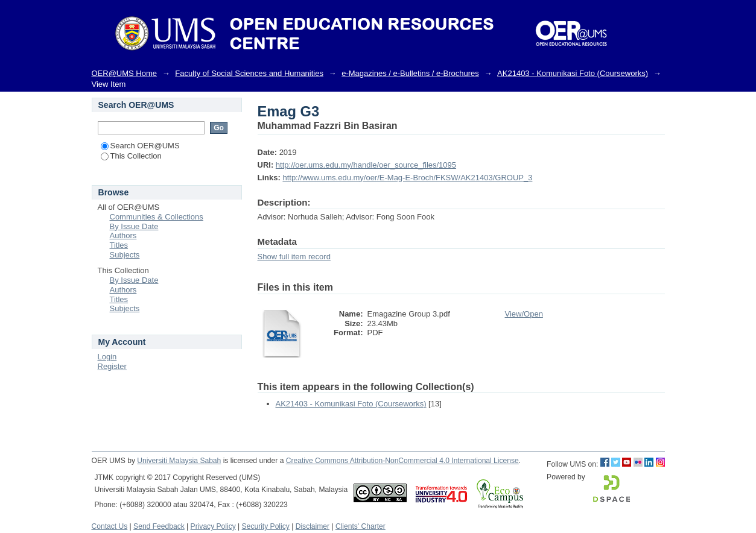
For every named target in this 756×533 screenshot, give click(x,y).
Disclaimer (313, 526)
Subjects (125, 255)
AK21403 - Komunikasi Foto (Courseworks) (573, 73)
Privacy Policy (213, 526)
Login (107, 357)
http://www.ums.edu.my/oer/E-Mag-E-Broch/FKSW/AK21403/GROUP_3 (407, 178)
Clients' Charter (361, 526)
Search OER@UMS (140, 146)
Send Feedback (159, 526)
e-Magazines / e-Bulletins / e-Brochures (410, 73)
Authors (123, 235)
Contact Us (110, 526)
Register (112, 366)
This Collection (131, 156)
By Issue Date (134, 226)
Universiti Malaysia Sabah (179, 461)
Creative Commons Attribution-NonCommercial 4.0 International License (402, 461)
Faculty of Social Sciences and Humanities (249, 73)
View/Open (524, 314)
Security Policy (266, 526)
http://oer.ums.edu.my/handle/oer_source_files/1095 (366, 165)
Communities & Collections (157, 217)
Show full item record (294, 257)
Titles (119, 245)
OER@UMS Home (125, 73)
